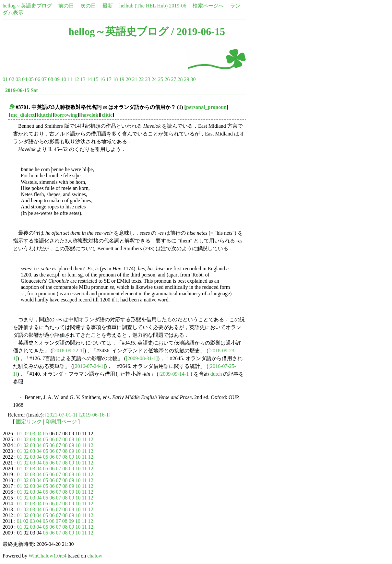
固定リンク (29, 422)
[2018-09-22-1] (68, 351)
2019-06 (178, 6)
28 (180, 79)
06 (38, 79)
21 (135, 79)
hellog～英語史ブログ (27, 6)
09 (57, 79)
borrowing (66, 115)
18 (115, 79)
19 (122, 79)
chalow (95, 556)
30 (193, 79)
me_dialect (23, 115)
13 (83, 79)
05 (31, 79)
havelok (90, 115)
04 (25, 79)
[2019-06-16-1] (95, 415)
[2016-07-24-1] (89, 366)
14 (89, 79)
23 (148, 79)
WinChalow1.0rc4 (48, 556)
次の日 (88, 6)
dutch (45, 115)
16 (102, 79)
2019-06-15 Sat (22, 90)
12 (76, 79)
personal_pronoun (206, 107)
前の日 (66, 6)
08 (51, 79)
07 (44, 79)
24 (154, 79)
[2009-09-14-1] (175, 374)
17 (109, 79)
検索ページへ (208, 6)
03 (18, 79)
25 (160, 79)
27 (173, 79)
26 (167, 79)
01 (5, 79)
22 (141, 79)
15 (96, 79)
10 (64, 79)
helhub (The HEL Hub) (143, 6)
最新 (108, 6)
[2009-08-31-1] (142, 358)
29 (186, 79)
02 (12, 79)
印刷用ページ (61, 422)
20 (128, 79)
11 (70, 79)
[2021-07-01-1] (61, 415)
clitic (107, 115)
